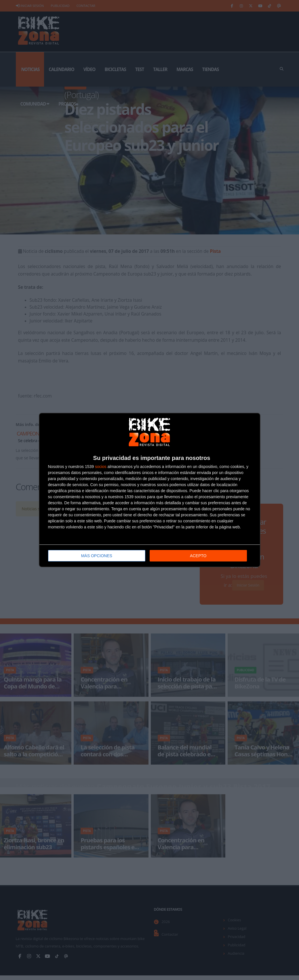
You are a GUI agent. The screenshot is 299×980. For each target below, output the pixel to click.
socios (101, 466)
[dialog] (150, 490)
